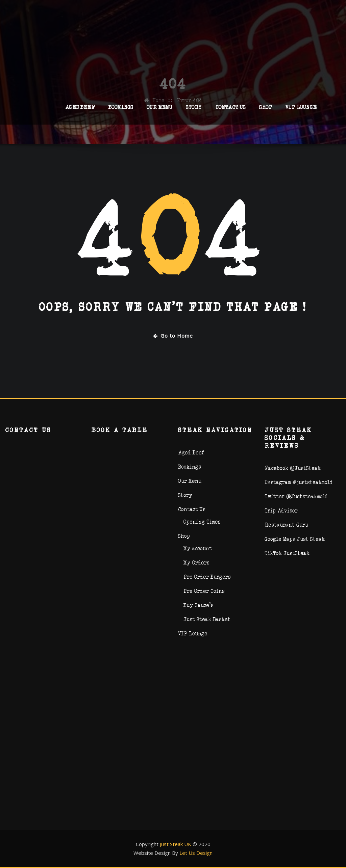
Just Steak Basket (207, 619)
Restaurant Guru (286, 525)
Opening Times (202, 522)
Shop (266, 110)
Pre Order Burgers (207, 577)
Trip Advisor (281, 511)
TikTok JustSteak (287, 553)
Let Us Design (196, 853)
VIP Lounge (301, 110)
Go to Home (173, 336)
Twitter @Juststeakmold (296, 496)
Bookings (121, 110)
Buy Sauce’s (199, 605)
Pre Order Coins (204, 591)
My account (198, 548)
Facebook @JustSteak (293, 468)
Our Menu (159, 110)
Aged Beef (80, 110)
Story (194, 110)
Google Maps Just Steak (295, 539)
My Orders (196, 563)
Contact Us (231, 110)
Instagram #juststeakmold (299, 482)
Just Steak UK (176, 844)
